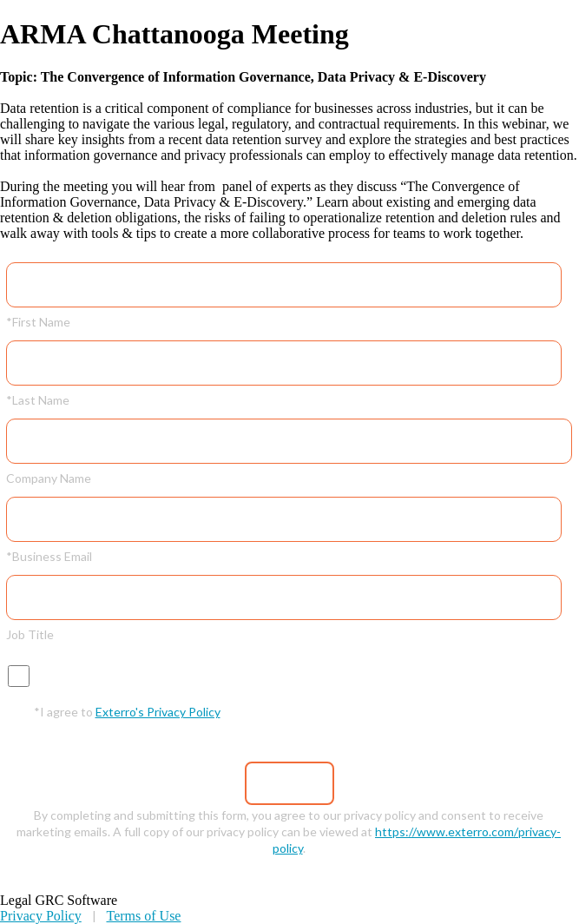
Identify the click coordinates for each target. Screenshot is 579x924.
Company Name (49, 478)
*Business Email (49, 556)
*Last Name (38, 399)
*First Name (38, 321)
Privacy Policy (41, 916)
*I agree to (127, 711)
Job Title (30, 634)
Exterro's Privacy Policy (158, 712)
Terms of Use (143, 916)
